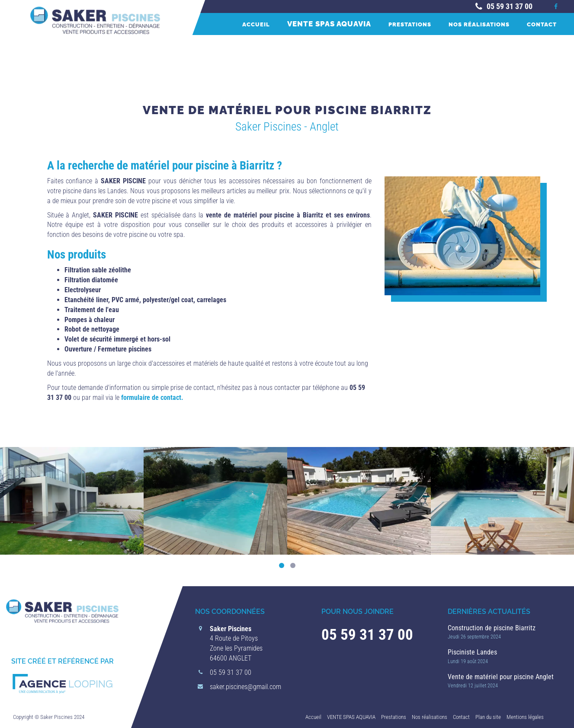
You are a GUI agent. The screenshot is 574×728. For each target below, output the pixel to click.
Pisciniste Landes (472, 652)
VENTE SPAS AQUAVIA (329, 24)
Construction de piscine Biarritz (492, 628)
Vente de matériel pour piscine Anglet (501, 677)
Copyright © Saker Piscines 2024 (49, 717)
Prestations (410, 24)
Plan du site (488, 717)
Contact (542, 24)
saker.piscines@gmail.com (245, 687)
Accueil (256, 24)
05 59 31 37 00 (503, 6)
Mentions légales (525, 717)
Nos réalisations (479, 24)
